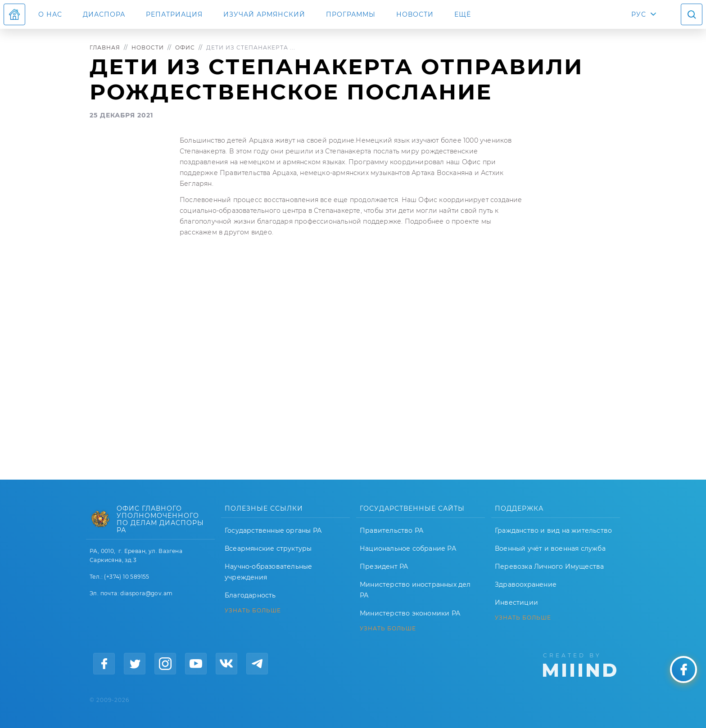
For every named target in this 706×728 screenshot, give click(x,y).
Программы (351, 14)
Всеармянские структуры (268, 548)
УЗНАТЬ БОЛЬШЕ (253, 611)
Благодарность (250, 595)
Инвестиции (516, 602)
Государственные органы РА (273, 530)
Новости (415, 14)
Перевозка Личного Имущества (549, 566)
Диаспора (104, 14)
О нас (50, 14)
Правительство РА (391, 530)
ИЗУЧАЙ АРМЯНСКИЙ (264, 14)
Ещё (463, 14)
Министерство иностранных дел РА (415, 590)
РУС (639, 14)
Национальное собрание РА (408, 548)
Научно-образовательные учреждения (268, 572)
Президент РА (384, 566)
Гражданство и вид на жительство (553, 530)
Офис (185, 47)
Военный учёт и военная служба (550, 548)
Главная (105, 47)
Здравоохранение (526, 584)
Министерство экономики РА (410, 613)
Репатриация (174, 14)
